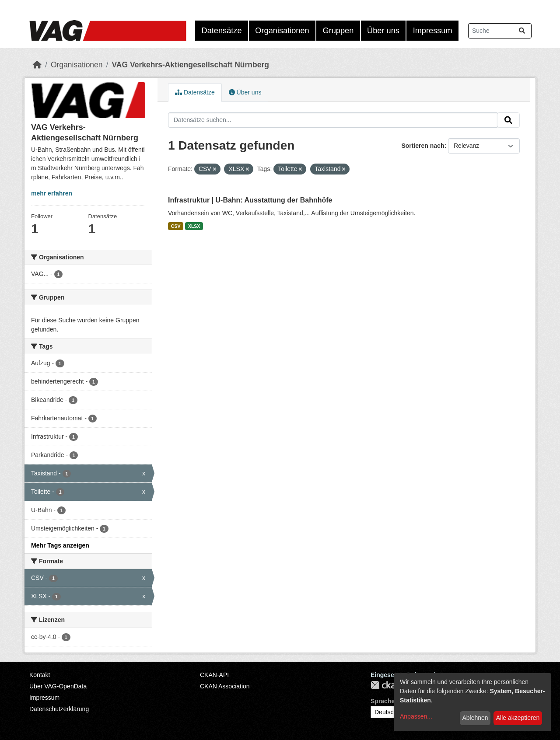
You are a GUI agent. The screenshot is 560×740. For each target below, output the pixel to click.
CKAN (385, 685)
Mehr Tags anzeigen (60, 545)
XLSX (194, 226)
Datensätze (222, 31)
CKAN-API (214, 675)
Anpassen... (416, 716)
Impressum (433, 31)
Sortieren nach (423, 146)
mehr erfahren (52, 193)
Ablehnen (475, 718)
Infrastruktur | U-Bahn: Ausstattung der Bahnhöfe (250, 200)
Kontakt (40, 675)
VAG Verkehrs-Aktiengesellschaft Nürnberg (190, 65)
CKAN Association (225, 686)
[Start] (37, 65)
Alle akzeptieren (518, 718)
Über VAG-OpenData (58, 686)
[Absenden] (522, 31)
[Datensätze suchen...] (500, 31)
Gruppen (338, 31)
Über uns (383, 31)
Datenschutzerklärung (59, 709)
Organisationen (282, 31)
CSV (176, 226)
